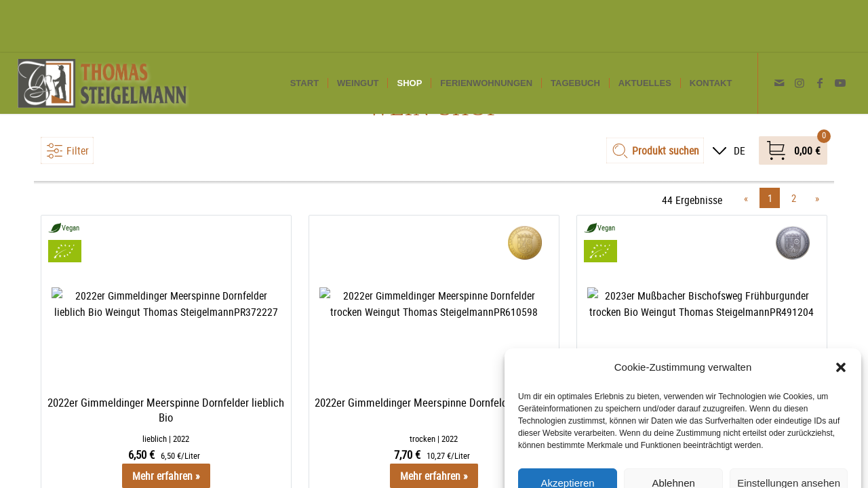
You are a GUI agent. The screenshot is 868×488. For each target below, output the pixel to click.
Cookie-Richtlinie (616, 462)
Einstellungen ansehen (789, 430)
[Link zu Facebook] (820, 30)
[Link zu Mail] (779, 30)
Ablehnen (673, 430)
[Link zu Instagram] (800, 30)
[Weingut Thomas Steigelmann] (103, 30)
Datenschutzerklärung (693, 462)
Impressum (760, 462)
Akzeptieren (567, 430)
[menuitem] (304, 30)
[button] (841, 314)
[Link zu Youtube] (840, 30)
